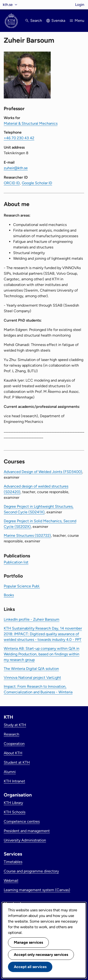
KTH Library (13, 803)
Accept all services (30, 967)
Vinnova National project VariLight (32, 678)
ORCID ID (12, 183)
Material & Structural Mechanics (31, 123)
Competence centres (22, 821)
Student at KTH (17, 762)
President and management (27, 831)
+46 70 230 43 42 (19, 138)
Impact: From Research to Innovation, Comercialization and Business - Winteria (38, 689)
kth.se (8, 5)
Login (80, 5)
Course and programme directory (31, 871)
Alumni (10, 772)
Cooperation (14, 744)
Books (9, 595)
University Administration (25, 840)
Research (11, 734)
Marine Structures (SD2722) (27, 535)
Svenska (58, 21)
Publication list (16, 562)
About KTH (13, 753)
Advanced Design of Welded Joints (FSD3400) (43, 472)
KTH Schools (15, 812)
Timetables (13, 862)
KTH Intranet (14, 781)
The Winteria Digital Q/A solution (31, 669)
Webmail (11, 880)
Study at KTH (15, 725)
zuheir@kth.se (16, 168)
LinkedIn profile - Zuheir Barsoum (32, 619)
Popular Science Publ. (22, 586)
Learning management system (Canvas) (37, 890)
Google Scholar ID (37, 183)
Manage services (28, 942)
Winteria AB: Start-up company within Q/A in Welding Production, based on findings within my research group (42, 654)
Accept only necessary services (41, 955)
